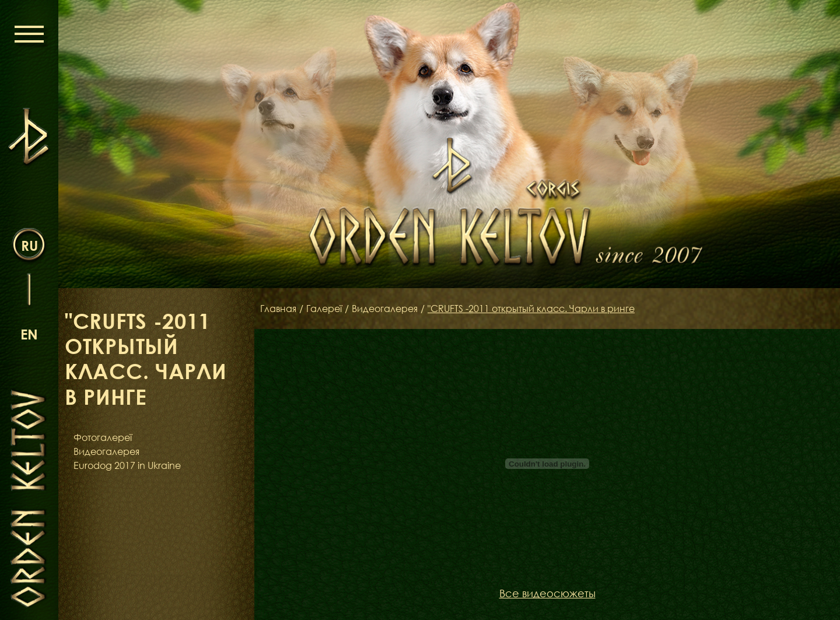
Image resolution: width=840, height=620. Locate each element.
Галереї (324, 309)
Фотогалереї (103, 437)
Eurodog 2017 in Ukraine (127, 465)
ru (29, 245)
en (29, 334)
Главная (278, 309)
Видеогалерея (106, 451)
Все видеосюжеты (547, 593)
